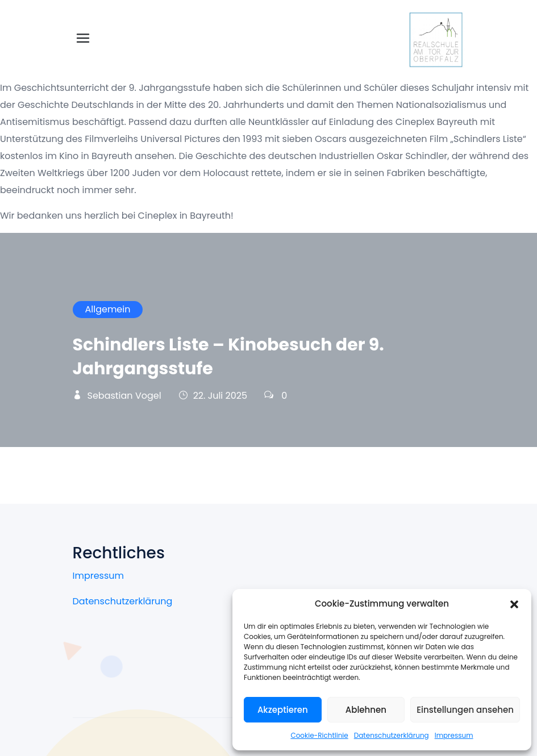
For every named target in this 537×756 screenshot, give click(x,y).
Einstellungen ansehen (465, 710)
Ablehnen (366, 710)
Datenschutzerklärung (392, 735)
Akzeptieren (283, 710)
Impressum (454, 735)
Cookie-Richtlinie (319, 735)
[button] (514, 604)
